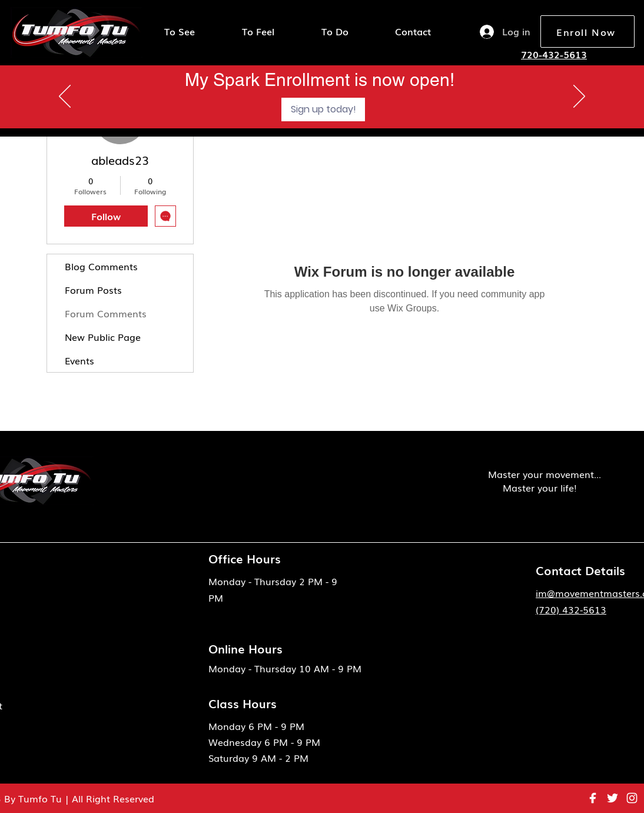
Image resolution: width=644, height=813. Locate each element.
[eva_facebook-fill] (593, 798)
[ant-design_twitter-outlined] (613, 798)
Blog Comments (101, 266)
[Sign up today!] (323, 109)
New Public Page (103, 337)
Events (79, 360)
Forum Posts (93, 290)
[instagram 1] (632, 798)
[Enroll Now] (587, 31)
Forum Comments (106, 313)
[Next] (579, 97)
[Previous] (65, 97)
